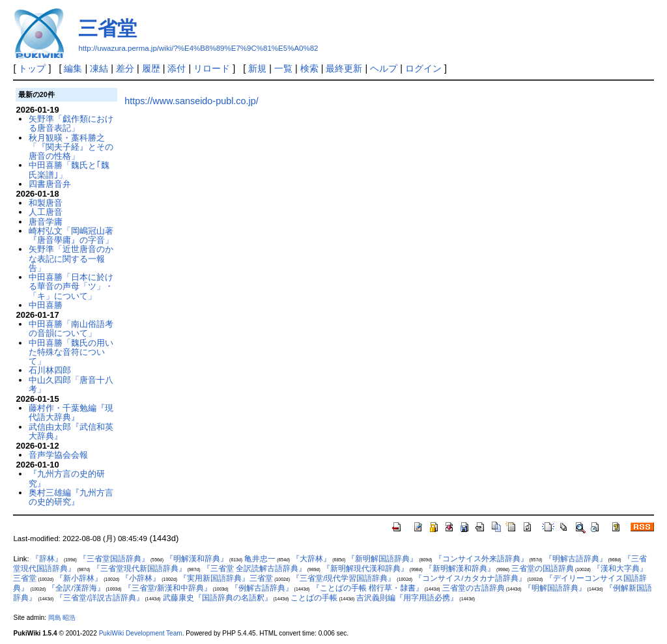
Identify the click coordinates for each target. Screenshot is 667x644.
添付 (177, 68)
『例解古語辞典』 (262, 588)
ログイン (423, 68)
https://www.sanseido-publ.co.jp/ (192, 101)
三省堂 (107, 28)
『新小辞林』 (79, 578)
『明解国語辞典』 (555, 588)
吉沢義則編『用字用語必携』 (407, 598)
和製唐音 (46, 203)
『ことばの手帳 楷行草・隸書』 (368, 588)
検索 (309, 68)
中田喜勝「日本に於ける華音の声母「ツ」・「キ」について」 (71, 287)
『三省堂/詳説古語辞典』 (99, 598)
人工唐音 (46, 212)
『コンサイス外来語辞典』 (481, 559)
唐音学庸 (46, 222)
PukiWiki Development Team (141, 633)
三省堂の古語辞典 (474, 588)
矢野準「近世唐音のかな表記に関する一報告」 (71, 259)
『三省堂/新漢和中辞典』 (168, 588)
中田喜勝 (46, 305)
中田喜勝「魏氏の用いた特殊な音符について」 (71, 352)
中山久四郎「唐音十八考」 (71, 385)
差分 (125, 68)
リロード (212, 68)
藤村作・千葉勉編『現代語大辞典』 (71, 413)
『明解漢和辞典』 (197, 559)
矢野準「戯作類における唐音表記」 (71, 123)
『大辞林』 (311, 559)
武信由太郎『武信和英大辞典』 (71, 431)
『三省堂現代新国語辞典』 (139, 568)
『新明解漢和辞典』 (460, 568)
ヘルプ (384, 68)
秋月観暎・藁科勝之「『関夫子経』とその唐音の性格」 (71, 147)
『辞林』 (47, 559)
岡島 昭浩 (62, 618)
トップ (32, 68)
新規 (257, 68)
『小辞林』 (141, 578)
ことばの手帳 (314, 598)
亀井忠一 (260, 559)
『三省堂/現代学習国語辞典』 (344, 578)
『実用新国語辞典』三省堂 (226, 578)
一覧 (283, 68)
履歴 (151, 68)
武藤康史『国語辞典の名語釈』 (218, 598)
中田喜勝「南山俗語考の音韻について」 (71, 329)
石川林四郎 (50, 370)
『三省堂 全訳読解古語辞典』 (254, 568)
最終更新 (344, 68)
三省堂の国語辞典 (543, 568)
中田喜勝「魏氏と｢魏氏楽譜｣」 (69, 170)
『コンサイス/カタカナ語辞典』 (470, 578)
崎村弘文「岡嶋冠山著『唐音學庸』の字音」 (71, 235)
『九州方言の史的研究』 (67, 478)
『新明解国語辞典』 (382, 559)
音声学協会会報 (58, 455)
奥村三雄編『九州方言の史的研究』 (71, 497)
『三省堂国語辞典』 (114, 559)
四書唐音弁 (50, 184)
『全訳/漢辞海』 (76, 588)
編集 (73, 68)
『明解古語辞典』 (576, 559)
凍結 (99, 68)
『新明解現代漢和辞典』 (365, 568)
